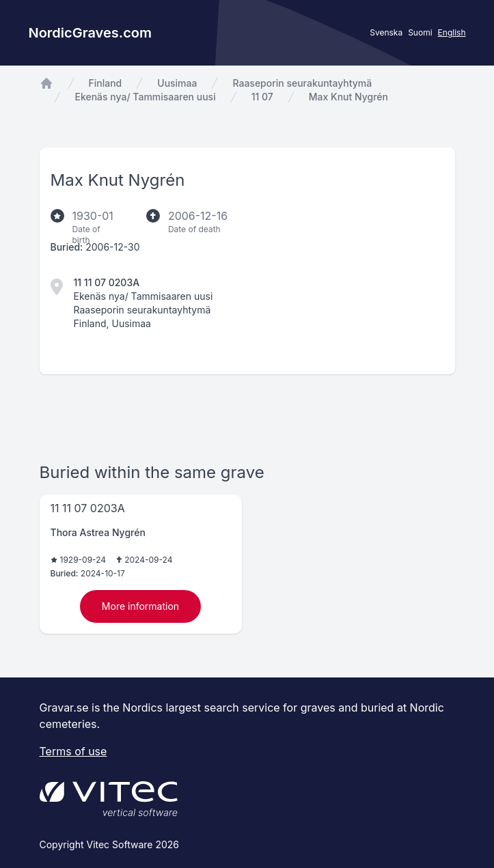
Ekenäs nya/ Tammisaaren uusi (146, 97)
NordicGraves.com (91, 33)
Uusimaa (177, 83)
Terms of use (73, 751)
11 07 (262, 97)
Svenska (386, 32)
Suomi (420, 32)
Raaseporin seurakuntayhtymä (302, 83)
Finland (106, 83)
